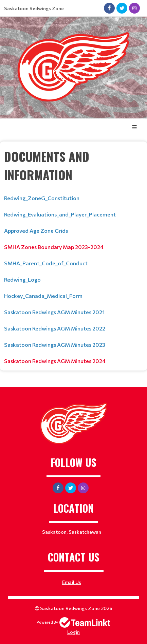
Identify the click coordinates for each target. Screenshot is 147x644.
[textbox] (73, 256)
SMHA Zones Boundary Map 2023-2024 (54, 247)
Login (73, 632)
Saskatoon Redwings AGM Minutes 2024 (55, 361)
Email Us (72, 582)
